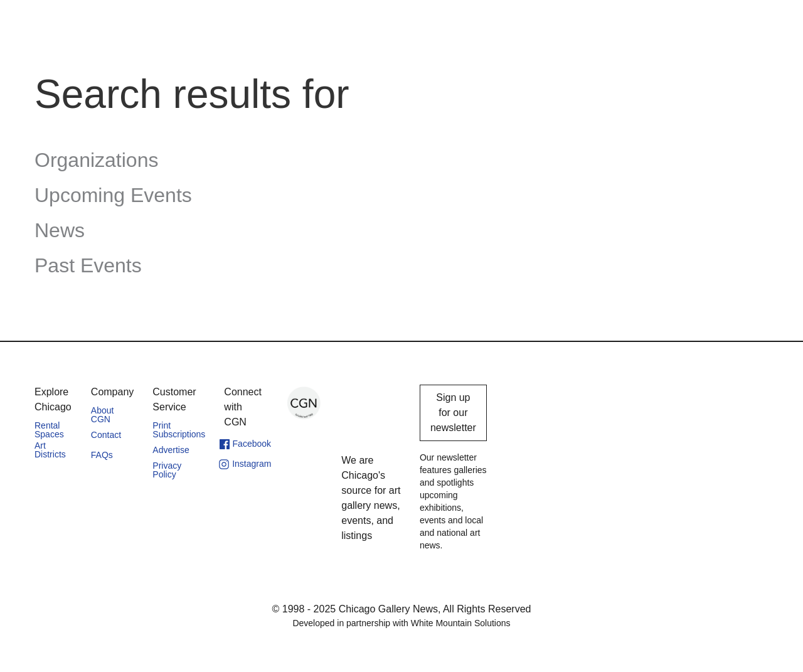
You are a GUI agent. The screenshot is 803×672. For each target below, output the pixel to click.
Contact (106, 435)
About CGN (103, 415)
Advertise (171, 450)
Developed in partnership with (401, 623)
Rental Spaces (49, 430)
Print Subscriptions (179, 430)
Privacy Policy (167, 470)
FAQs (102, 455)
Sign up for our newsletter (453, 413)
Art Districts (50, 450)
